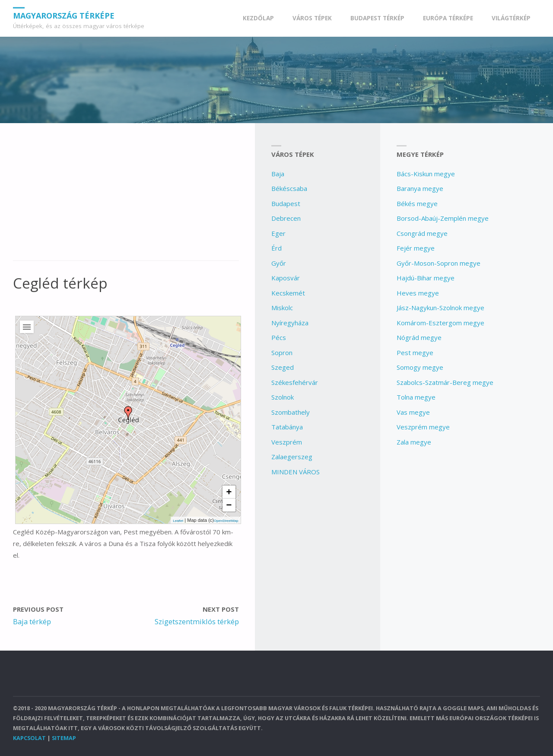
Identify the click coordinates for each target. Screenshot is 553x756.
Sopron (282, 353)
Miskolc (282, 308)
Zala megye (414, 442)
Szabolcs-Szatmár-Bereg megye (445, 382)
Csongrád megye (422, 233)
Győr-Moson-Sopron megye (439, 263)
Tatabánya (287, 427)
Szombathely (291, 412)
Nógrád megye (419, 337)
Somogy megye (420, 367)
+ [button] (229, 492)
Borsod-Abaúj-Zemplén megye (443, 218)
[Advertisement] (126, 197)
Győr (279, 263)
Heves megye (418, 293)
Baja (278, 174)
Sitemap (64, 738)
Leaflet (178, 521)
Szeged (283, 367)
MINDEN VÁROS (296, 472)
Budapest (286, 203)
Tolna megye (416, 397)
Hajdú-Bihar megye (426, 278)
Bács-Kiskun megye (426, 174)
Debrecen (286, 218)
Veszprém (287, 442)
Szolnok (283, 397)
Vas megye (413, 412)
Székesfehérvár (295, 382)
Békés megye (417, 203)
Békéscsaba (289, 188)
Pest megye (415, 353)
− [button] (229, 505)
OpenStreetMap (226, 521)
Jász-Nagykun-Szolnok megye (440, 308)
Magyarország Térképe (64, 15)
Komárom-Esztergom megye (440, 323)
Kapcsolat (29, 738)
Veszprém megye (423, 427)
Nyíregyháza (290, 323)
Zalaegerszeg (292, 457)
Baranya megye (420, 188)
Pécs (279, 337)
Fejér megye (416, 248)
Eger (278, 233)
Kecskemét (288, 293)
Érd (276, 248)
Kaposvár (286, 278)
